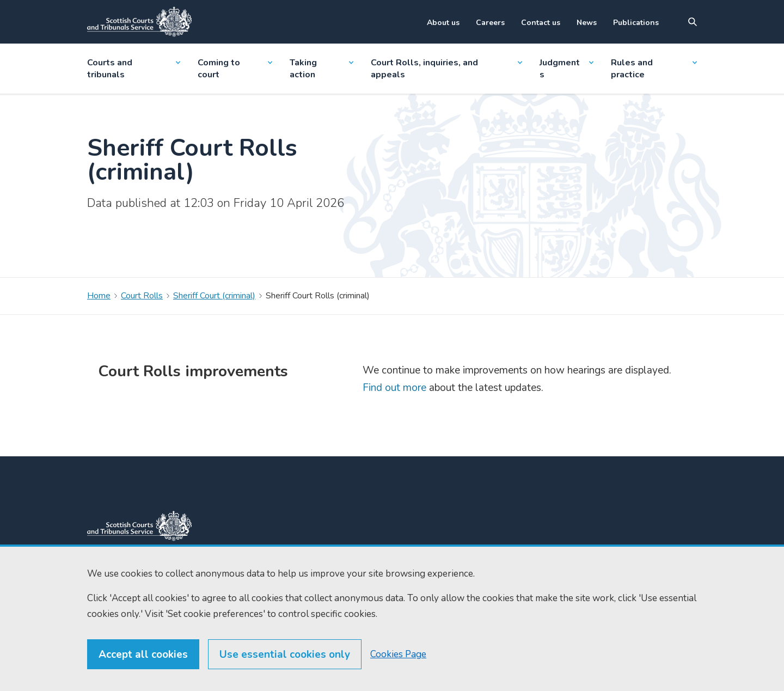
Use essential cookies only (285, 670)
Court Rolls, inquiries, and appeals (447, 69)
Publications (636, 23)
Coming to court (235, 69)
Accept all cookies (143, 670)
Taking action (321, 69)
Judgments (566, 69)
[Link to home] (139, 22)
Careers (490, 23)
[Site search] (693, 22)
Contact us (541, 23)
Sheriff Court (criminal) (214, 296)
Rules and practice (654, 69)
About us (443, 23)
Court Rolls (142, 296)
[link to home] (139, 526)
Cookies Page (398, 670)
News (587, 23)
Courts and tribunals (134, 69)
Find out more (394, 388)
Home (99, 296)
